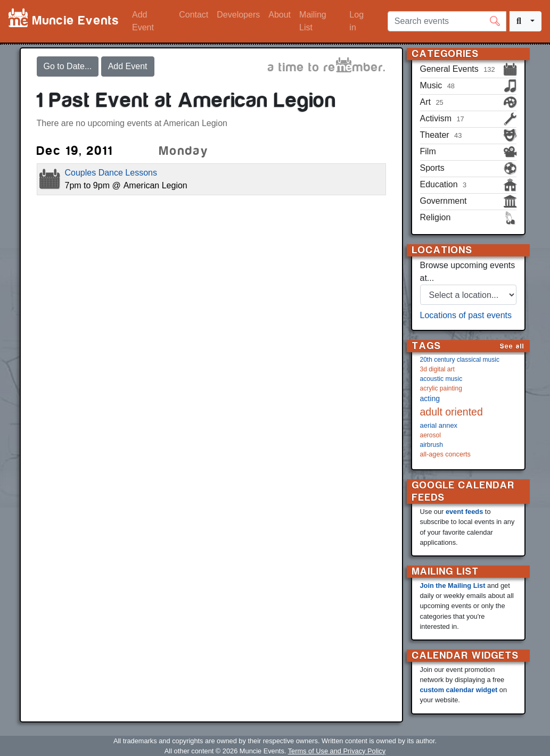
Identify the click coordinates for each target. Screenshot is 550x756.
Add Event (143, 21)
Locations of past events (466, 315)
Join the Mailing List (453, 585)
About (280, 15)
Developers (238, 15)
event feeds (464, 512)
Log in (356, 21)
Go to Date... (68, 66)
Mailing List (313, 21)
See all (512, 346)
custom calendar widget (459, 690)
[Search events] (447, 21)
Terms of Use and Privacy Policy (337, 751)
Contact (194, 15)
